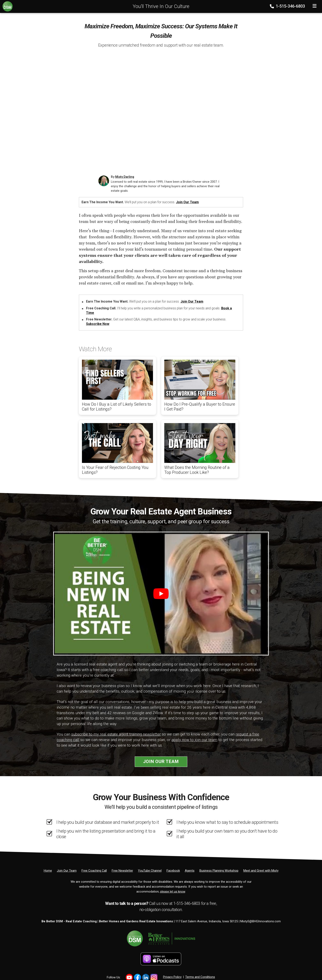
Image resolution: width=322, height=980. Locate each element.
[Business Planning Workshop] (219, 871)
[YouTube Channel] (150, 871)
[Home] (6, 6)
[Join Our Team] (67, 871)
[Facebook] (173, 871)
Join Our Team (187, 202)
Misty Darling (125, 177)
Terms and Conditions (200, 977)
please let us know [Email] (173, 892)
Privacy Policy (172, 977)
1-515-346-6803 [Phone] (288, 6)
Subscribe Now (98, 324)
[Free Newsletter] (122, 871)
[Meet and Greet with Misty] (261, 871)
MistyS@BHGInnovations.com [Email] (260, 921)
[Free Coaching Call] (94, 871)
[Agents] (190, 871)
